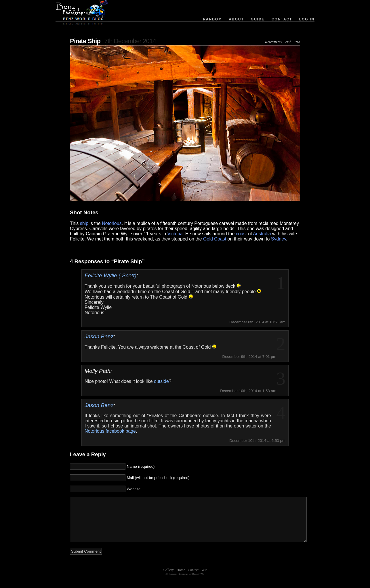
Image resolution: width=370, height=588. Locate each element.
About (236, 19)
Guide (258, 19)
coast (241, 234)
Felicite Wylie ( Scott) (110, 275)
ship (84, 223)
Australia (262, 234)
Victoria (175, 234)
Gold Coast (215, 239)
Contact (282, 19)
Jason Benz (99, 336)
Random (212, 19)
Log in (307, 19)
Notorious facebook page (110, 431)
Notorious (112, 223)
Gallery (169, 579)
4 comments (273, 42)
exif (288, 42)
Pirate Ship (85, 41)
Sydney (279, 239)
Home (181, 579)
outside (161, 381)
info (297, 42)
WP (204, 579)
